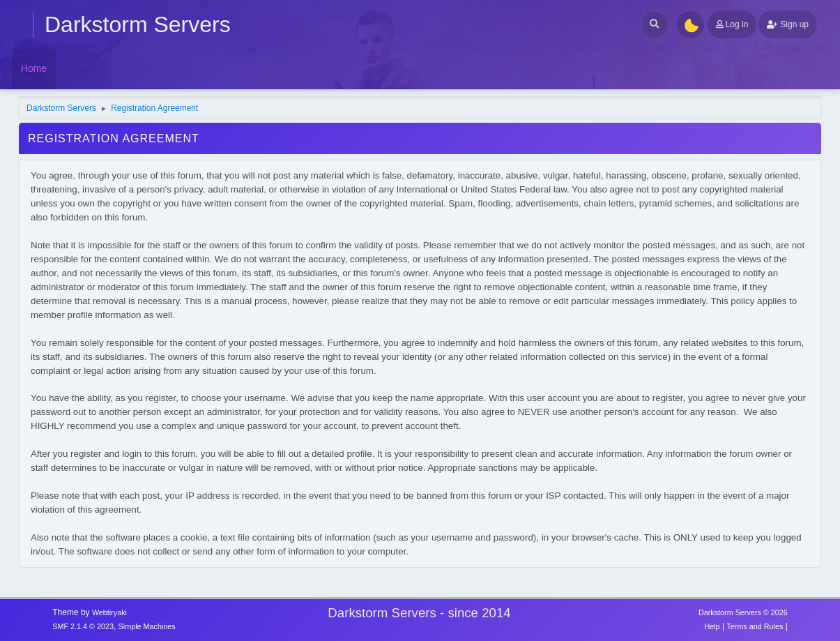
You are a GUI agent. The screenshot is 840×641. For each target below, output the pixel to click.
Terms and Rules (755, 626)
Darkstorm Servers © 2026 (743, 612)
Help (712, 626)
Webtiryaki (109, 612)
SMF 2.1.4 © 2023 (83, 626)
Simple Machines (147, 626)
